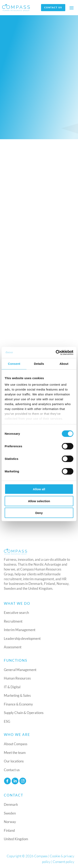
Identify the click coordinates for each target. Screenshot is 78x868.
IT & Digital (12, 687)
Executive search (16, 613)
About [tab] (64, 364)
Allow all (39, 489)
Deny (39, 513)
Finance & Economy (18, 704)
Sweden (10, 813)
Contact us (53, 7)
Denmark (11, 804)
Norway (10, 822)
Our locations (14, 761)
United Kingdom (16, 839)
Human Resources (17, 678)
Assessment (13, 647)
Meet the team (15, 753)
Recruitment (13, 621)
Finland (9, 830)
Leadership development (22, 638)
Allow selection (39, 501)
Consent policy (63, 862)
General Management (20, 670)
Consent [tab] (14, 364)
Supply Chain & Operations (24, 713)
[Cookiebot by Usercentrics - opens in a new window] (56, 352)
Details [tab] (39, 364)
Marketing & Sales (17, 695)
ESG (7, 721)
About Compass (16, 744)
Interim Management (20, 630)
